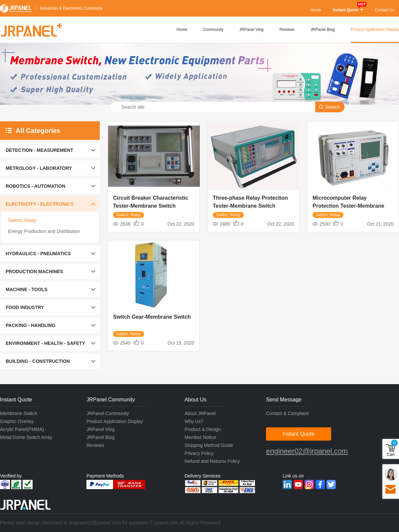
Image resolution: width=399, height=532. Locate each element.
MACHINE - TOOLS (27, 289)
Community (213, 30)
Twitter (331, 484)
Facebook (320, 484)
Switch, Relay (22, 220)
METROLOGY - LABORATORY (39, 168)
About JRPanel (200, 413)
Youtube (298, 484)
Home (316, 10)
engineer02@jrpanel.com (307, 451)
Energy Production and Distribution (44, 231)
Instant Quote (348, 10)
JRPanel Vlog (252, 30)
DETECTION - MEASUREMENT (39, 150)
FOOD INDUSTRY (25, 307)
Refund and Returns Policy (212, 461)
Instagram (309, 484)
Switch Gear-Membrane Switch (152, 317)
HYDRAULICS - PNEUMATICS (38, 254)
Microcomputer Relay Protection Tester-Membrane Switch (348, 206)
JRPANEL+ (31, 30)
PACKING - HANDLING (31, 325)
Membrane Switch (19, 413)
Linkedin (287, 484)
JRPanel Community (108, 413)
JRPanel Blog (323, 30)
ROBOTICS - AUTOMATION (35, 186)
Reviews (287, 30)
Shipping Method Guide (209, 445)
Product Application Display (375, 30)
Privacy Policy (199, 453)
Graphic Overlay (17, 421)
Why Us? (194, 421)
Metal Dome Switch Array (26, 437)
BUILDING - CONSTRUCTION (38, 361)
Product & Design (203, 429)
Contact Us (385, 10)
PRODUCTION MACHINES (34, 271)
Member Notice (200, 437)
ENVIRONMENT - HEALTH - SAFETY (45, 343)
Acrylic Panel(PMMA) (22, 429)
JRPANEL (16, 8)
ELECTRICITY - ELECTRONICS (40, 204)
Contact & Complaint (287, 413)
